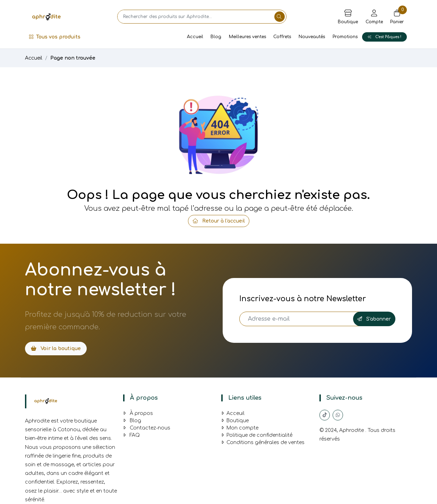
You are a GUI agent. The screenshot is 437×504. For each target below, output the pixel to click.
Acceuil (233, 413)
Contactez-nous (147, 428)
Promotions (345, 37)
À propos (138, 413)
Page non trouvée (73, 58)
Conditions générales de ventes (263, 442)
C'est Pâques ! (384, 37)
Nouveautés (312, 37)
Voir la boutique (56, 349)
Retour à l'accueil (219, 221)
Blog (216, 37)
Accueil (195, 37)
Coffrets (282, 37)
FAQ (131, 435)
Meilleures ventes (247, 37)
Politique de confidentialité (257, 435)
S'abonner (374, 319)
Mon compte (240, 428)
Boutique (235, 421)
